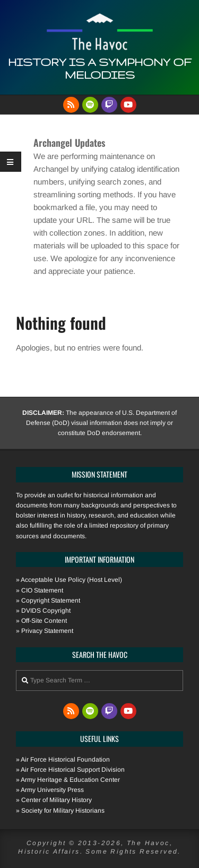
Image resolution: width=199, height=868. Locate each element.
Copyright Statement (51, 600)
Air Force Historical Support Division (73, 770)
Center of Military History (57, 800)
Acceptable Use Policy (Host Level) (71, 580)
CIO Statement (42, 590)
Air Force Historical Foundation (65, 759)
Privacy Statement (47, 631)
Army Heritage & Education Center (70, 780)
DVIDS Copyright (46, 611)
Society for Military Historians (63, 811)
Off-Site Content (44, 621)
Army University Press (52, 790)
